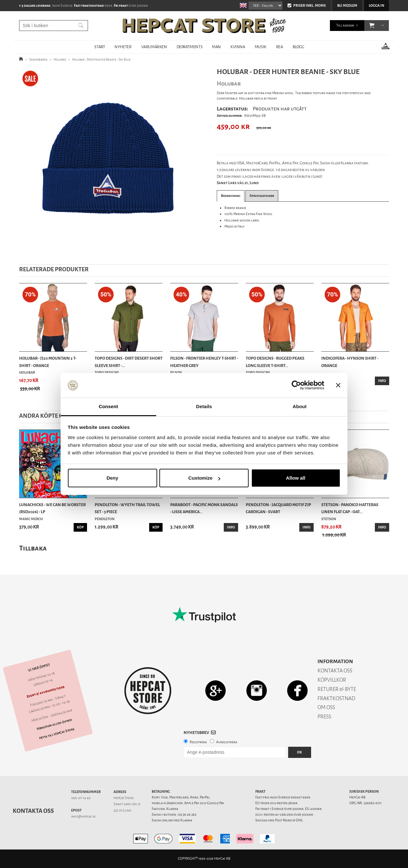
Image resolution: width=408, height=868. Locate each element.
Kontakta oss (33, 811)
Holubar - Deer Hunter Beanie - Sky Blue (101, 60)
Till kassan (345, 25)
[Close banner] (338, 385)
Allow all (296, 478)
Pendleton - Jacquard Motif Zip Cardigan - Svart (278, 508)
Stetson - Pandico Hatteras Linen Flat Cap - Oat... (350, 508)
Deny (112, 478)
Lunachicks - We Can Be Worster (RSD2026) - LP (52, 508)
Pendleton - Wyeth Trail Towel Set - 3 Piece (127, 508)
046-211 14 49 (81, 798)
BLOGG (298, 47)
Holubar (60, 60)
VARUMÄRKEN (154, 47)
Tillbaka (33, 548)
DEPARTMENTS (190, 47)
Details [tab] (204, 406)
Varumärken (38, 60)
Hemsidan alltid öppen (54, 725)
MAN (216, 47)
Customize (204, 478)
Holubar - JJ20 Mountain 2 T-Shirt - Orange (48, 362)
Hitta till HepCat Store (57, 734)
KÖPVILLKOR (332, 680)
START (100, 47)
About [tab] (300, 406)
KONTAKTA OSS (335, 671)
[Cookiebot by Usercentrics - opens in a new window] (296, 385)
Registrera (198, 742)
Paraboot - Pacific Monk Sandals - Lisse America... (204, 508)
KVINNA (238, 47)
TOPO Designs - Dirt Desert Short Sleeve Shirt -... (129, 362)
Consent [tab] (109, 406)
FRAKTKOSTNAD (336, 698)
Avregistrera (227, 742)
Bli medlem (347, 6)
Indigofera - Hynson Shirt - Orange (350, 362)
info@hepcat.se (83, 816)
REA (280, 47)
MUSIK (261, 47)
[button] (372, 26)
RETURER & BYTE (337, 689)
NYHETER (123, 47)
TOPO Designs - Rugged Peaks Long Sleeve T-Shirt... (275, 362)
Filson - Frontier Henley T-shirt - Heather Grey (204, 362)
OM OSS (326, 707)
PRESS (324, 717)
